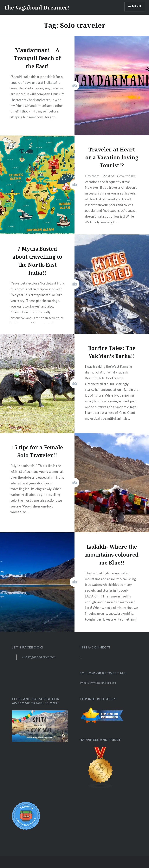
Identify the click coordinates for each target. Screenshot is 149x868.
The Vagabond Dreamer (39, 657)
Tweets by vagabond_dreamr (98, 683)
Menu (136, 7)
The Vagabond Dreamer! (40, 7)
